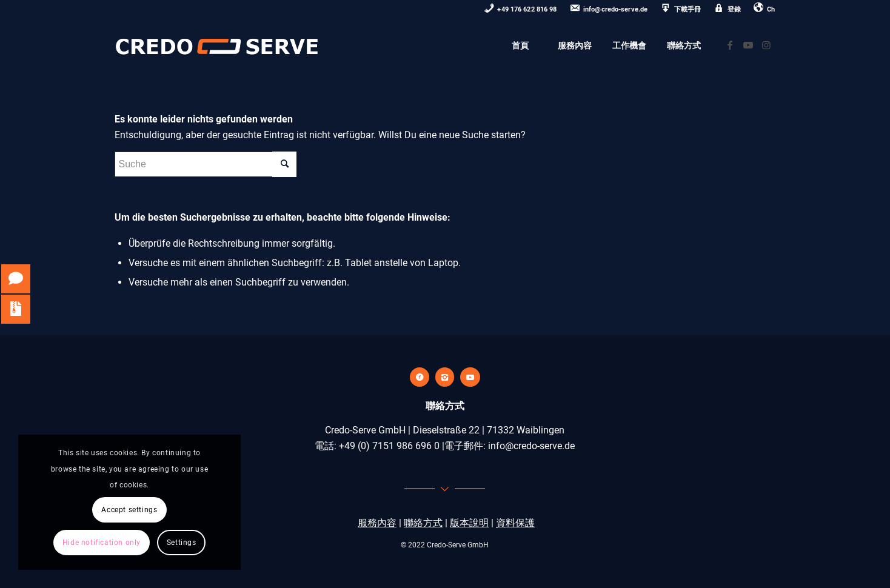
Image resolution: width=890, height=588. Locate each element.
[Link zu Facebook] (730, 45)
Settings (182, 543)
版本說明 (469, 523)
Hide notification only (102, 543)
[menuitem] (521, 10)
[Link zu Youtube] (748, 45)
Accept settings (129, 510)
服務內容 (377, 523)
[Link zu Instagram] (766, 45)
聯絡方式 (423, 523)
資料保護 (515, 523)
